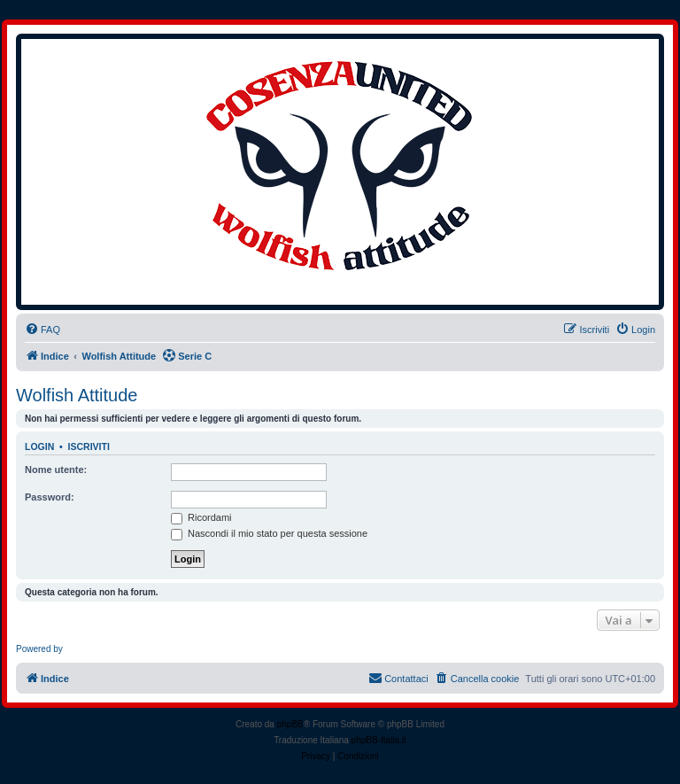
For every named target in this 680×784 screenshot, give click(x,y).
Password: (50, 497)
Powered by (39, 649)
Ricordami (201, 517)
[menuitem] (42, 330)
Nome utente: (56, 470)
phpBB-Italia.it (379, 740)
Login (39, 446)
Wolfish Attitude (77, 395)
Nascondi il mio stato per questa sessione (269, 533)
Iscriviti (89, 446)
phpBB (290, 724)
